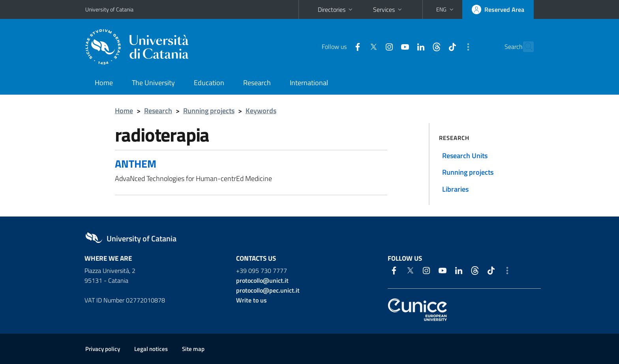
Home (104, 83)
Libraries (455, 189)
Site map (193, 349)
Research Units (465, 156)
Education (209, 83)
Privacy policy (103, 349)
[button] (446, 9)
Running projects (209, 111)
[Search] (524, 47)
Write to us (251, 300)
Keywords (261, 111)
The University (153, 83)
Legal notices (151, 349)
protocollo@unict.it (262, 280)
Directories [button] (336, 9)
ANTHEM (136, 163)
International (309, 83)
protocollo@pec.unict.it (268, 290)
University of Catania (109, 9)
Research (257, 83)
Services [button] (388, 9)
